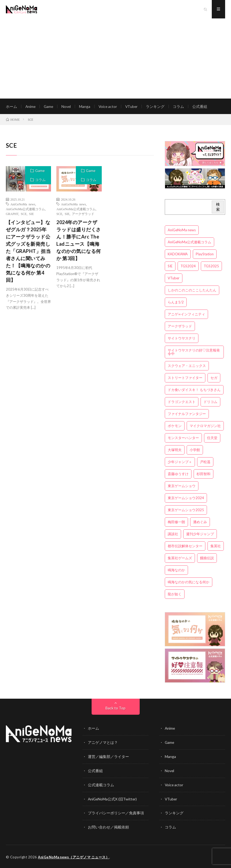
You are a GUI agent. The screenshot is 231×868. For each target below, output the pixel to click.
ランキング (158, 107)
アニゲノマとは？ (103, 743)
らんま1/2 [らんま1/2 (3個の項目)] (176, 303)
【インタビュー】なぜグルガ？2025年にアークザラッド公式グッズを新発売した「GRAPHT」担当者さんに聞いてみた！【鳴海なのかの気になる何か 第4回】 (28, 252)
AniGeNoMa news (23, 205)
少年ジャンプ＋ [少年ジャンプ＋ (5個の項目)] (180, 463)
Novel (67, 107)
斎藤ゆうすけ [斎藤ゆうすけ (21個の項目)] (178, 475)
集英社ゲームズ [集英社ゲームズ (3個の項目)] (180, 559)
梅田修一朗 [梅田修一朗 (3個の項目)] (176, 523)
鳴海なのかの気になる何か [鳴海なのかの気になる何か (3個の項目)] (189, 583)
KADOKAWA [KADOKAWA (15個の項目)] (178, 255)
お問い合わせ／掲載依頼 (108, 826)
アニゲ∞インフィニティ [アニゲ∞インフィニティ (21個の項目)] (186, 315)
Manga (86, 107)
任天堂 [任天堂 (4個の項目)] (212, 439)
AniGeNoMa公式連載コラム (26, 210)
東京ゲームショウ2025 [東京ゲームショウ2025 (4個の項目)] (186, 511)
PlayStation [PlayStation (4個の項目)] (205, 255)
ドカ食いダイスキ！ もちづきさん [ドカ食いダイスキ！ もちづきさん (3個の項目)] (194, 390)
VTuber (134, 107)
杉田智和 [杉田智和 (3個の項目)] (203, 475)
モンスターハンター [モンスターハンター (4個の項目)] (183, 439)
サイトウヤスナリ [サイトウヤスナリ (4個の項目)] (182, 339)
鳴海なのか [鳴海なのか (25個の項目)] (176, 571)
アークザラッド (83, 214)
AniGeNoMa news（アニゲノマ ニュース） (74, 856)
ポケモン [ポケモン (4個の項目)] (175, 427)
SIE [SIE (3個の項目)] (170, 267)
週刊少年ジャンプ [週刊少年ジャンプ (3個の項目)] (200, 535)
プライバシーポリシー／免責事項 (116, 812)
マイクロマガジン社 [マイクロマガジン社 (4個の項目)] (205, 427)
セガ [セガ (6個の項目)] (214, 378)
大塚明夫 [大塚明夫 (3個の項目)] (175, 451)
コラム (181, 107)
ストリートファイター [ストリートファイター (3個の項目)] (185, 378)
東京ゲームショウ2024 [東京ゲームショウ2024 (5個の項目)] (186, 499)
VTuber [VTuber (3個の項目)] (174, 279)
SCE (24, 214)
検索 (218, 208)
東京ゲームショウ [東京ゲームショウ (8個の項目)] (182, 487)
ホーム (11, 107)
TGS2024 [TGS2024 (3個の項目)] (188, 267)
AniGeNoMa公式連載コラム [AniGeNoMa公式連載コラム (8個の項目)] (189, 243)
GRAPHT (12, 214)
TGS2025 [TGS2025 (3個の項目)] (211, 267)
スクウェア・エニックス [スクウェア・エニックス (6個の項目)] (187, 366)
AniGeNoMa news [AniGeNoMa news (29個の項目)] (182, 231)
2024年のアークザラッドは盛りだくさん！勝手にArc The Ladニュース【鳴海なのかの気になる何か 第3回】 (79, 241)
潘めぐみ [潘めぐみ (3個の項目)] (200, 523)
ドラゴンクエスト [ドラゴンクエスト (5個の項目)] (182, 402)
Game (49, 107)
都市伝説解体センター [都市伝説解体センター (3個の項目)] (185, 547)
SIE (32, 214)
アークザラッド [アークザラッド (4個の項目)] (180, 327)
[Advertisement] (115, 59)
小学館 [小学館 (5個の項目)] (195, 451)
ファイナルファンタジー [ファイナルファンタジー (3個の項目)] (187, 415)
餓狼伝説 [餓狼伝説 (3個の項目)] (207, 559)
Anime (31, 107)
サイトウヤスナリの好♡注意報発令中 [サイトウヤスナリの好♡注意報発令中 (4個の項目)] (194, 353)
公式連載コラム (101, 785)
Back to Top (115, 709)
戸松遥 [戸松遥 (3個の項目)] (205, 463)
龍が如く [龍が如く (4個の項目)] (175, 595)
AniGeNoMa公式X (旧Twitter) (113, 798)
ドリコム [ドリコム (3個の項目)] (210, 402)
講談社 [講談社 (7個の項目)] (173, 535)
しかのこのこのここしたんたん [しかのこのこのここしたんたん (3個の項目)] (192, 291)
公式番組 (202, 107)
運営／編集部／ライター (108, 757)
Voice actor (109, 107)
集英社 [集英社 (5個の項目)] (216, 547)
